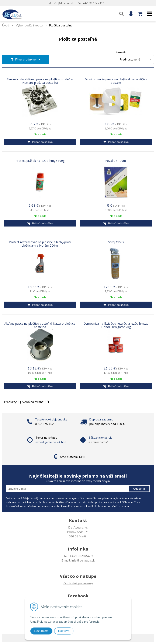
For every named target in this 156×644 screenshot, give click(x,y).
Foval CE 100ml (116, 161)
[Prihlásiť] (131, 14)
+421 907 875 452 (93, 3)
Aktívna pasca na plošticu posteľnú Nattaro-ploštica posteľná (40, 325)
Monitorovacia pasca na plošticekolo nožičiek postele (116, 81)
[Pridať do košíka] (40, 142)
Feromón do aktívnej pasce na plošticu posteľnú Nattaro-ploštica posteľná (40, 81)
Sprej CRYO (116, 242)
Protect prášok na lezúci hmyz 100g (40, 161)
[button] (121, 14)
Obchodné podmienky (78, 583)
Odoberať (139, 489)
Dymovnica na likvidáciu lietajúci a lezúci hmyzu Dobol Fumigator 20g (116, 325)
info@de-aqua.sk (63, 3)
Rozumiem (41, 631)
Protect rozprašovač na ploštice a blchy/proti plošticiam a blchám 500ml (40, 244)
